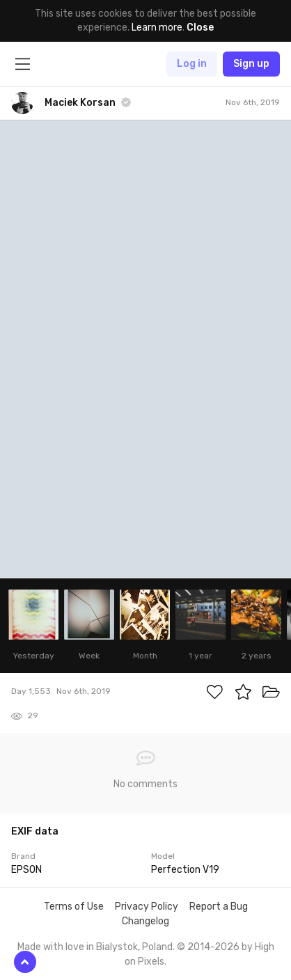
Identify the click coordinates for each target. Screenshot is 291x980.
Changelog (145, 921)
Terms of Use (74, 907)
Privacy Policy (147, 907)
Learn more (157, 27)
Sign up (251, 64)
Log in (192, 64)
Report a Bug (219, 907)
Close (200, 27)
